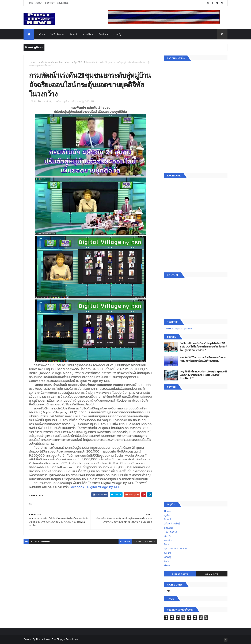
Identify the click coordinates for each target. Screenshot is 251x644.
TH (85, 62)
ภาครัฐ (117, 34)
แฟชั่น (168, 553)
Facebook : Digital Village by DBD (95, 487)
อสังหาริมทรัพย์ (172, 524)
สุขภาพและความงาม (175, 549)
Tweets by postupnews (178, 328)
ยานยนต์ (169, 528)
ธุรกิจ (40, 34)
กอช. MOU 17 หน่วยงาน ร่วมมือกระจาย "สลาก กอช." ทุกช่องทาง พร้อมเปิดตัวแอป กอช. (203, 359)
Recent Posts (180, 574)
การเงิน (168, 540)
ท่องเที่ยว (88, 34)
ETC (169, 591)
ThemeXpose (43, 639)
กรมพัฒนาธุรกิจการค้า (58, 62)
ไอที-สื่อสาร (57, 34)
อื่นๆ (166, 561)
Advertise (63, 3)
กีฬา (166, 544)
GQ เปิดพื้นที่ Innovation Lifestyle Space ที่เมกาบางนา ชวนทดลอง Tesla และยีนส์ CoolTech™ (203, 375)
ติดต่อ (167, 565)
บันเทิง (102, 34)
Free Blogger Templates (65, 639)
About (39, 3)
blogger (125, 541)
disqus (137, 541)
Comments (212, 574)
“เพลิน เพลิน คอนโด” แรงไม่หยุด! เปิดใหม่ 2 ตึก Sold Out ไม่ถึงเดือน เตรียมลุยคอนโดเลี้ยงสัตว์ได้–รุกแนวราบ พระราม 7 (203, 347)
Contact (50, 3)
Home (30, 3)
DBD (80, 62)
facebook (150, 541)
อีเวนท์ (74, 34)
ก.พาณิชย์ (41, 62)
